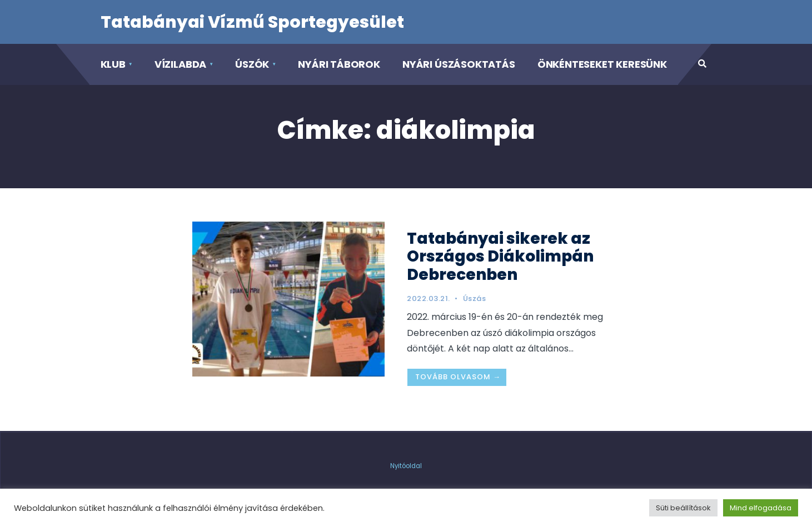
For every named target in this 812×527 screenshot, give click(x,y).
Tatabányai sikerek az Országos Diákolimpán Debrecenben (500, 256)
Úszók (252, 64)
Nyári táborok (339, 64)
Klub (113, 64)
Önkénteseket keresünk (602, 64)
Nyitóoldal (406, 466)
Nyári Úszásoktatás (459, 64)
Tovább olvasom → (458, 377)
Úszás (475, 298)
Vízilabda (180, 64)
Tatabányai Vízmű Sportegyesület (252, 22)
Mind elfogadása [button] (761, 508)
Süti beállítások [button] (683, 508)
